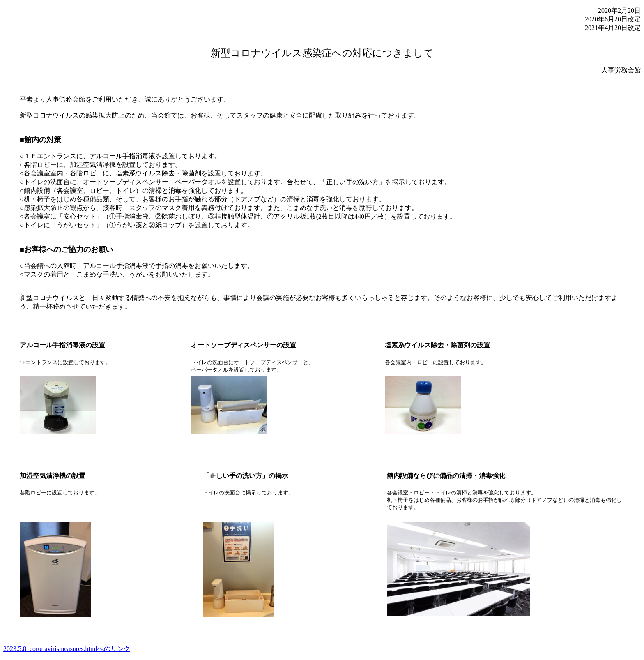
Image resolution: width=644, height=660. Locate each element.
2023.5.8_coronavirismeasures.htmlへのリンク (67, 649)
